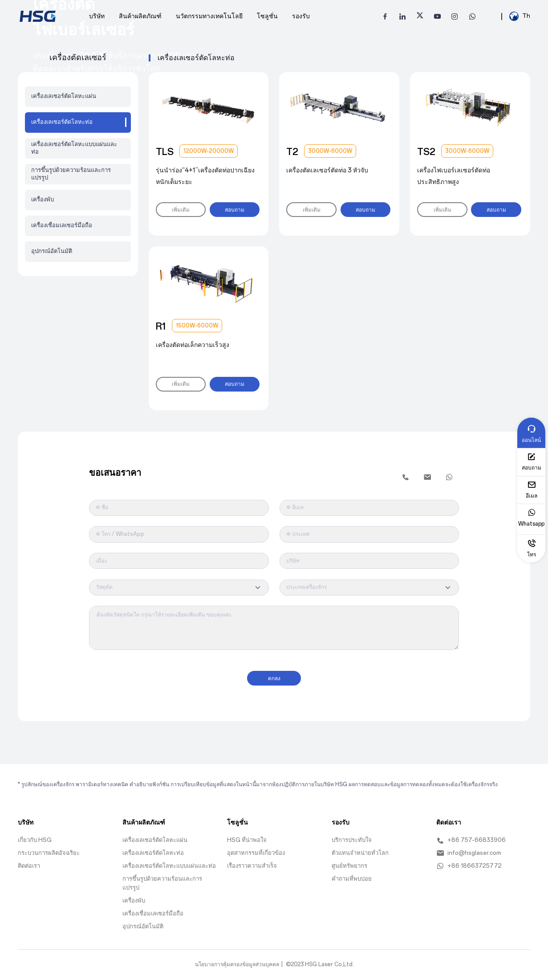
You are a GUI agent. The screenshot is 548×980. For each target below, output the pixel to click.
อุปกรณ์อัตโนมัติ (52, 251)
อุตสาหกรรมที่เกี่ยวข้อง (256, 850)
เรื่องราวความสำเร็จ (252, 863)
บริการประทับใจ (352, 837)
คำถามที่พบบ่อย (352, 876)
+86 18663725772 (469, 863)
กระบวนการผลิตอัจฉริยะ (49, 850)
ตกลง (274, 675)
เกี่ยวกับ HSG (35, 837)
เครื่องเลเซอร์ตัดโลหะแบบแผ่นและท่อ (74, 148)
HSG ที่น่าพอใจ (247, 837)
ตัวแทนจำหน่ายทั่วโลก (360, 850)
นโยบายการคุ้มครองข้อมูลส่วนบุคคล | (239, 961)
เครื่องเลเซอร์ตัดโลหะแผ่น (64, 96)
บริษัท (97, 16)
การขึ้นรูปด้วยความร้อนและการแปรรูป (71, 174)
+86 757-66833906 (471, 837)
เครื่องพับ (43, 199)
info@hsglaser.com (469, 850)
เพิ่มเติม (180, 209)
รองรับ (301, 16)
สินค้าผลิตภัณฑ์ (140, 16)
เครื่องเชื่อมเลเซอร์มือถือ (62, 225)
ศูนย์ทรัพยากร (349, 863)
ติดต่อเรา (29, 863)
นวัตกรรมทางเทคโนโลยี (209, 16)
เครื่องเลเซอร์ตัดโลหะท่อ (153, 850)
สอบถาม (233, 209)
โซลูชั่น (267, 16)
